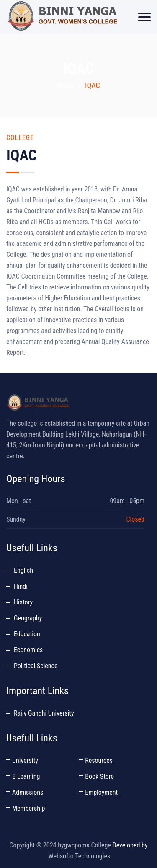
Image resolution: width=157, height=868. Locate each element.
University (25, 761)
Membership (28, 808)
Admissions (28, 792)
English (23, 570)
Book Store (99, 776)
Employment (101, 792)
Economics (28, 650)
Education (27, 634)
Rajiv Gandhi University (44, 713)
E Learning (26, 776)
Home (66, 85)
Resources (99, 761)
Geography (28, 618)
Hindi (21, 586)
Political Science (36, 666)
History (23, 602)
